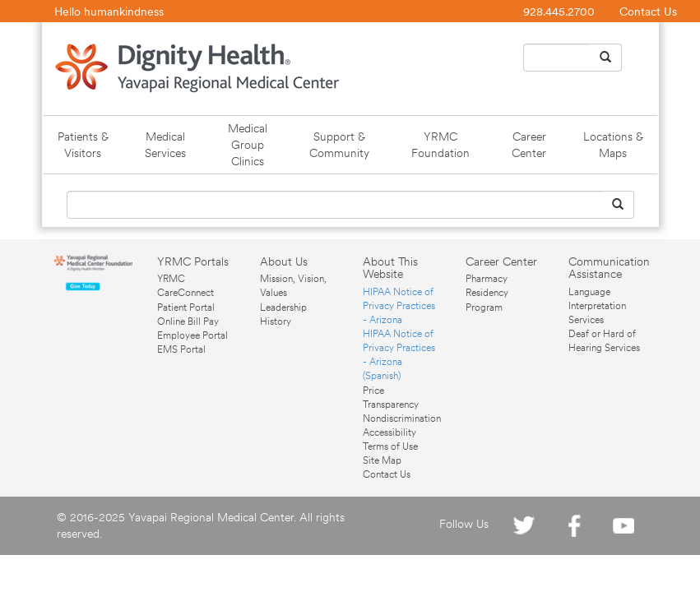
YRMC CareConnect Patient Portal (186, 293)
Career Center (529, 145)
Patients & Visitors (83, 145)
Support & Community (339, 145)
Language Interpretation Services (597, 306)
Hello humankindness (109, 12)
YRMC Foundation (440, 145)
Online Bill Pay (188, 321)
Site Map (382, 460)
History (276, 321)
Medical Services (165, 145)
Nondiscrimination (402, 419)
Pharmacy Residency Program (487, 293)
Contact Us (648, 12)
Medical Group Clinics (248, 145)
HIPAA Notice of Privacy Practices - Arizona (399, 306)
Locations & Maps (613, 145)
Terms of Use (390, 446)
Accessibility (389, 432)
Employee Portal (192, 335)
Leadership (283, 308)
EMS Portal (181, 349)
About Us (284, 261)
